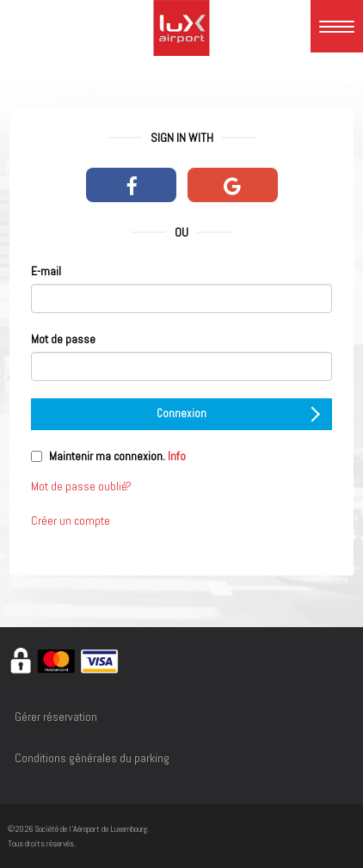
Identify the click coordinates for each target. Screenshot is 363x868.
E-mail (46, 271)
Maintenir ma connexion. (117, 456)
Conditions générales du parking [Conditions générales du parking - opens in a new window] (92, 758)
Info (177, 456)
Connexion (238, 414)
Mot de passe (63, 339)
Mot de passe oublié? (81, 486)
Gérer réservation (56, 717)
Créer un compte (71, 520)
